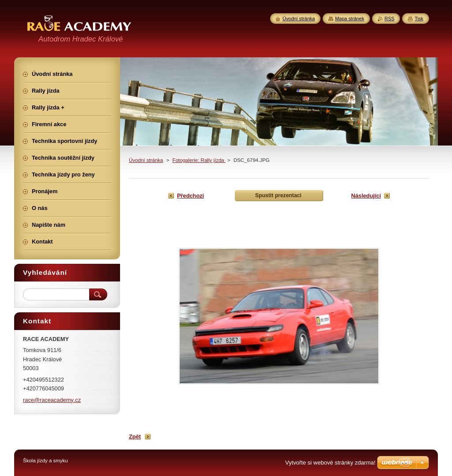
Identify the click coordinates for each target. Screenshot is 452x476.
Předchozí (190, 196)
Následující (366, 196)
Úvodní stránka (146, 160)
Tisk (419, 19)
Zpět (135, 437)
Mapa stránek (350, 19)
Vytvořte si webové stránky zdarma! (330, 463)
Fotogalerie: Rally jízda (199, 160)
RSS (389, 19)
